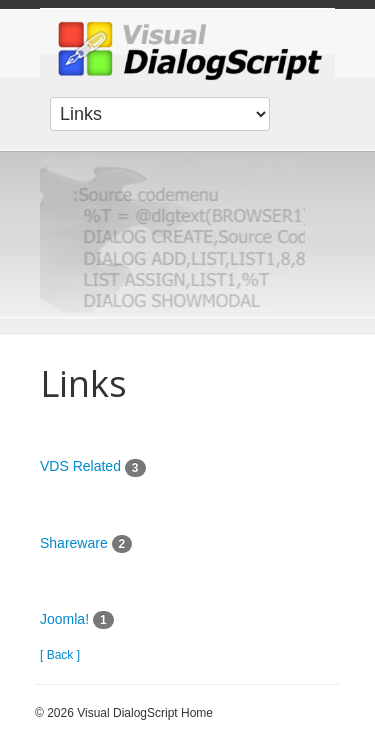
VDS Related (82, 466)
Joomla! (64, 619)
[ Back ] (60, 655)
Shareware (74, 543)
